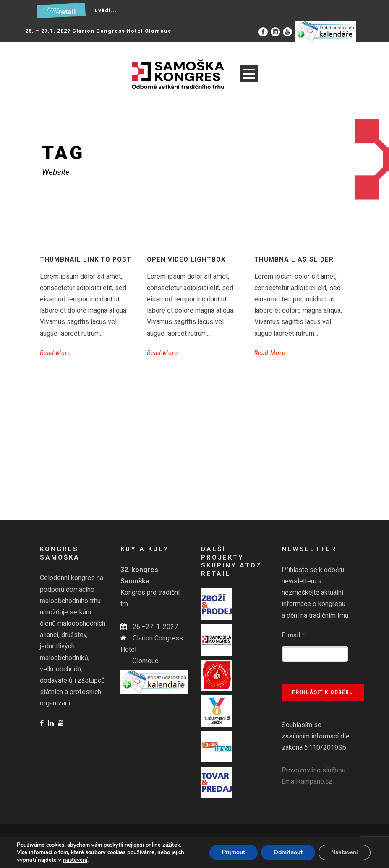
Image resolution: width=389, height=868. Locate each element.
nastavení (75, 860)
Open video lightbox (186, 259)
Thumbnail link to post (86, 259)
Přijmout (234, 852)
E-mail (293, 635)
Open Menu (249, 74)
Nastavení (345, 852)
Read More (55, 353)
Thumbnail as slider (294, 259)
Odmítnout (288, 852)
